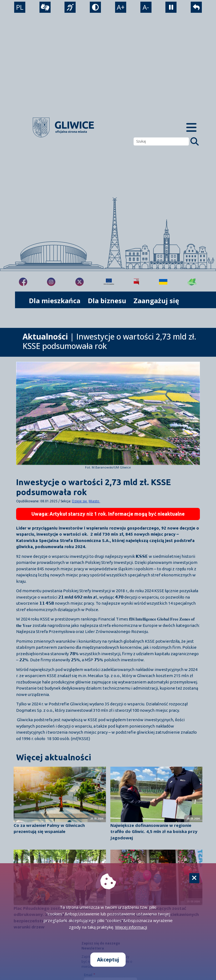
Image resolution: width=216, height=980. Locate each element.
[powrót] (196, 7)
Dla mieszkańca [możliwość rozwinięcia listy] (55, 301)
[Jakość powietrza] (192, 282)
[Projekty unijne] (109, 282)
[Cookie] (194, 878)
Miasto (94, 501)
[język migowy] (70, 7)
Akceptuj (108, 959)
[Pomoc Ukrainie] (163, 282)
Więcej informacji (131, 927)
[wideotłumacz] (45, 7)
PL (20, 7)
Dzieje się (80, 501)
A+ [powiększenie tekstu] (121, 7)
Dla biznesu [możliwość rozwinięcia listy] (107, 301)
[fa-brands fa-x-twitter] (80, 282)
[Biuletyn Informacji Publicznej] (136, 282)
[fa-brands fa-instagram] (51, 282)
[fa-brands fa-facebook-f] (23, 282)
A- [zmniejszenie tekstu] (146, 7)
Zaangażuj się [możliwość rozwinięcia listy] (156, 301)
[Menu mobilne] (191, 127)
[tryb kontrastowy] (95, 7)
